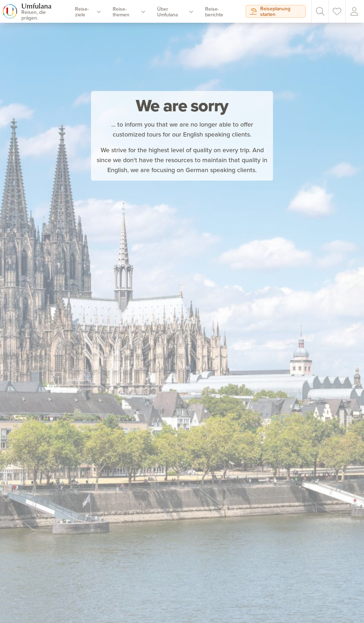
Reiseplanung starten (270, 11)
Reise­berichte (214, 12)
